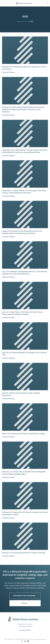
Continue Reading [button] (8, 72)
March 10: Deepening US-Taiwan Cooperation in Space (24, 434)
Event (25, 21)
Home (19, 21)
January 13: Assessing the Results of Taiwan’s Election (24, 553)
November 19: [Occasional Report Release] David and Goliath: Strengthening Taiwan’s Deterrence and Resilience (23, 109)
